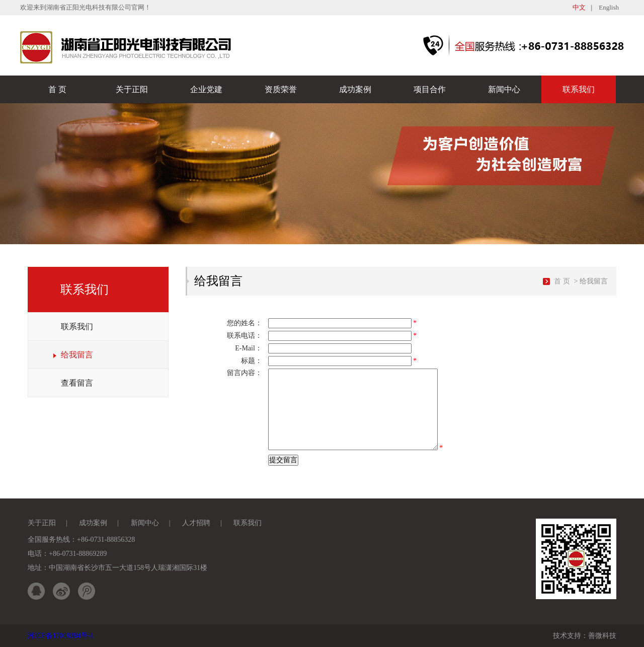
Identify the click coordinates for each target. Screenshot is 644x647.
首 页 (57, 89)
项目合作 (430, 89)
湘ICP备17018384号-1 (61, 636)
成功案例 (355, 89)
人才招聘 (196, 523)
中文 (579, 7)
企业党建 (206, 89)
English (609, 7)
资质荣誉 (281, 89)
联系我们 (579, 89)
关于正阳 (132, 89)
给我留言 (77, 355)
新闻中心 (504, 89)
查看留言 (77, 383)
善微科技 (602, 636)
